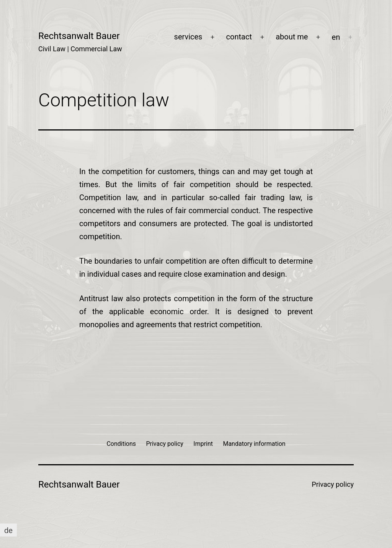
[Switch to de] (8, 530)
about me (292, 37)
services (188, 37)
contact (239, 37)
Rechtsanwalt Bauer (79, 36)
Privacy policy (333, 484)
